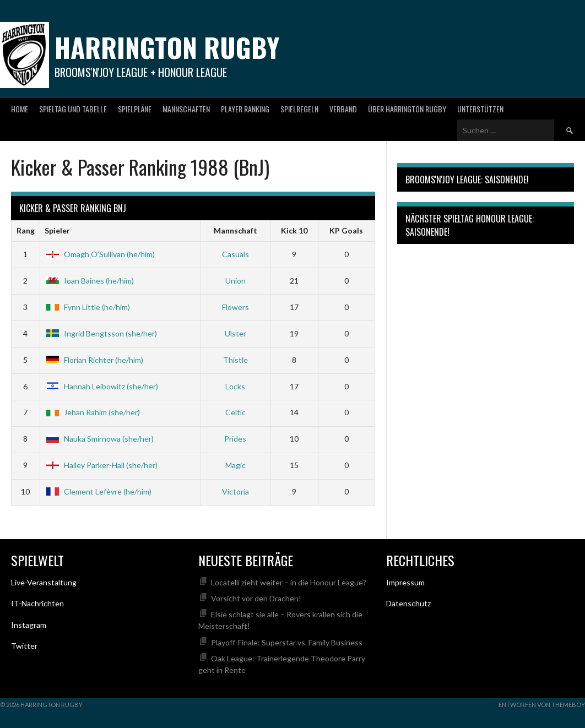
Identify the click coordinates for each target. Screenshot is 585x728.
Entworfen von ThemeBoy (542, 705)
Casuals (235, 254)
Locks (235, 386)
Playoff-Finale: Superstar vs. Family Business (287, 642)
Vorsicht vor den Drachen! (256, 598)
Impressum (405, 582)
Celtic (235, 412)
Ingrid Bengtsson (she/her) (101, 333)
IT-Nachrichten (37, 603)
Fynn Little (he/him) (87, 307)
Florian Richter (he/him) (94, 360)
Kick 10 (294, 230)
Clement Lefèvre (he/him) (98, 491)
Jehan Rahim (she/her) (92, 412)
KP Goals (346, 230)
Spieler (57, 230)
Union (235, 281)
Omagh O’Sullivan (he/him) (100, 254)
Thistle (235, 360)
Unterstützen (480, 109)
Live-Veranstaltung (44, 582)
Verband (343, 109)
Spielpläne (135, 109)
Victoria (235, 491)
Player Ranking (245, 109)
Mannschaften (186, 109)
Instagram (29, 625)
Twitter (24, 646)
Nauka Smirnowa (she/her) (99, 439)
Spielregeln (299, 109)
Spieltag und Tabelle (73, 109)
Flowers (235, 307)
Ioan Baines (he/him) (89, 281)
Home (20, 109)
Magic (235, 465)
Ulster (235, 333)
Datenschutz (408, 603)
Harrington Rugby (167, 47)
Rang (26, 230)
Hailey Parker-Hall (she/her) (101, 465)
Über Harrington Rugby (407, 109)
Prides (235, 439)
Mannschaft (235, 230)
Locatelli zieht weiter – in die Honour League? (289, 582)
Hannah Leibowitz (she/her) (101, 386)
